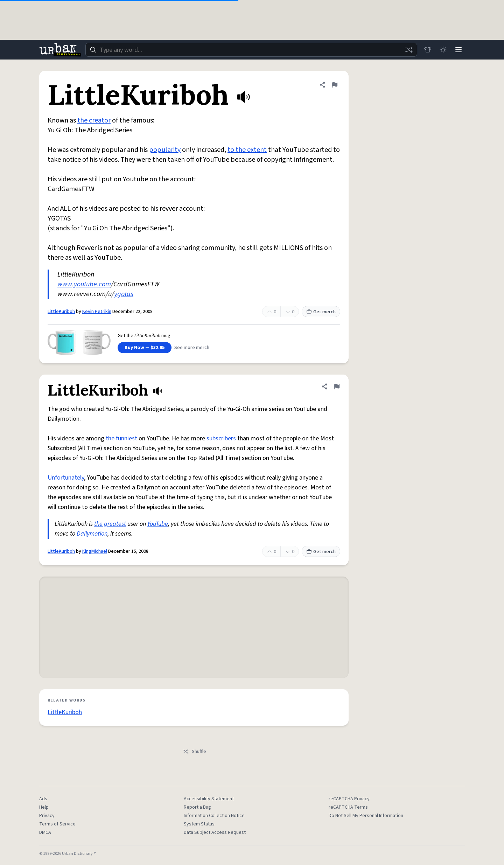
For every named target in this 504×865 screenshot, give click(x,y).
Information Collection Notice (214, 816)
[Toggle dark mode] (443, 50)
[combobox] (251, 50)
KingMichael (95, 551)
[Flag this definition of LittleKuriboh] (335, 85)
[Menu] (458, 50)
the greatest (110, 524)
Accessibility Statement (209, 799)
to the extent (247, 150)
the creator (94, 120)
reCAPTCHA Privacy (349, 799)
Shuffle (194, 752)
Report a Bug (197, 807)
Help (44, 807)
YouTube (158, 524)
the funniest (121, 438)
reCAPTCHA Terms (348, 807)
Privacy (47, 816)
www (65, 284)
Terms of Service (57, 824)
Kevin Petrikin (97, 312)
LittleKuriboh (61, 312)
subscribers (221, 438)
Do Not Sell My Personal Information (366, 816)
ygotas (124, 294)
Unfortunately (66, 478)
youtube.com (92, 284)
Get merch (321, 312)
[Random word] (409, 50)
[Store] (428, 50)
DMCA (45, 832)
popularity (165, 150)
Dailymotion (92, 534)
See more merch (192, 348)
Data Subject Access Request (215, 832)
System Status (199, 824)
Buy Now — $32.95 (145, 348)
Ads (43, 799)
